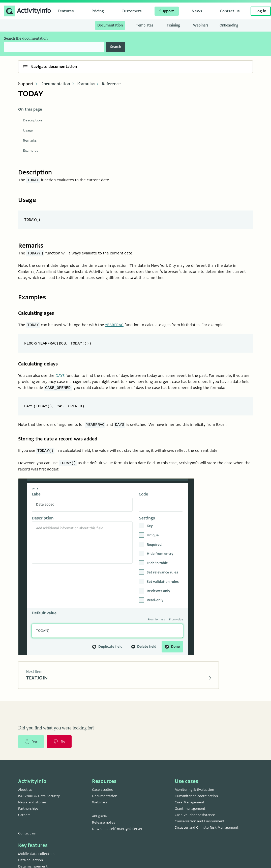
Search (116, 47)
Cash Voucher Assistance (195, 821)
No (61, 748)
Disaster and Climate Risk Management (207, 834)
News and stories (32, 809)
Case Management (190, 809)
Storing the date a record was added (62, 442)
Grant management (190, 815)
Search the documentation (26, 38)
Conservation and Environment (200, 828)
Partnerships (28, 815)
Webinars (100, 809)
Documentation (55, 84)
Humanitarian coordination (196, 803)
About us (25, 796)
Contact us (27, 840)
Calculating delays (40, 366)
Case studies (102, 796)
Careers (24, 821)
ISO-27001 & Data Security (39, 803)
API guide (99, 823)
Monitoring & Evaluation (194, 796)
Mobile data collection (36, 860)
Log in (261, 11)
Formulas (86, 84)
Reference (111, 84)
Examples (31, 151)
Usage (28, 130)
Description (32, 120)
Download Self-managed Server (117, 835)
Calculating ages (38, 314)
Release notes (104, 829)
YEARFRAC (114, 326)
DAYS (60, 378)
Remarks (30, 140)
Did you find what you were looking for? (56, 733)
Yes (32, 748)
